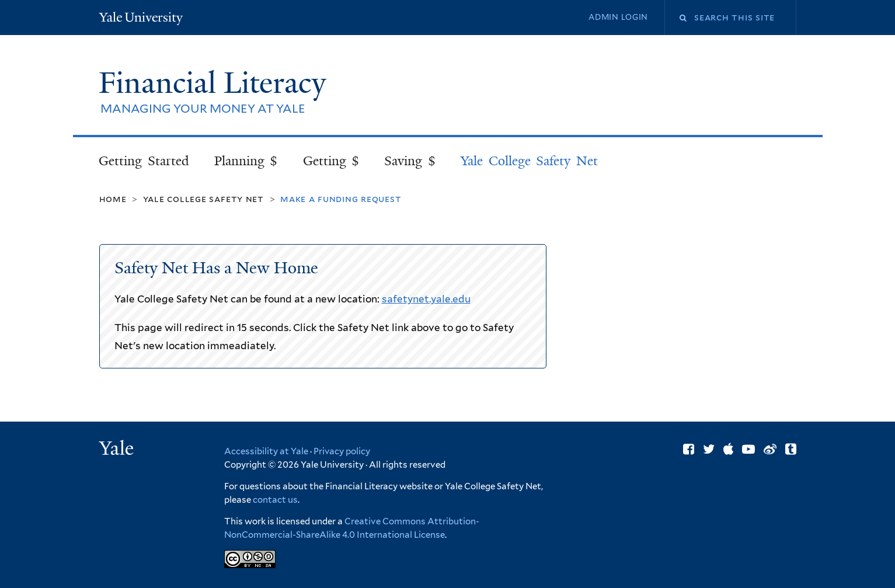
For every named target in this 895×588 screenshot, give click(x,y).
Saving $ (410, 161)
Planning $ (246, 161)
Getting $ (331, 161)
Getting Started (144, 161)
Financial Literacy (216, 83)
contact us (275, 500)
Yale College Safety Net (529, 161)
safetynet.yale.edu (426, 299)
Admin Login (618, 17)
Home (113, 199)
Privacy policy (342, 451)
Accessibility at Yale (266, 451)
